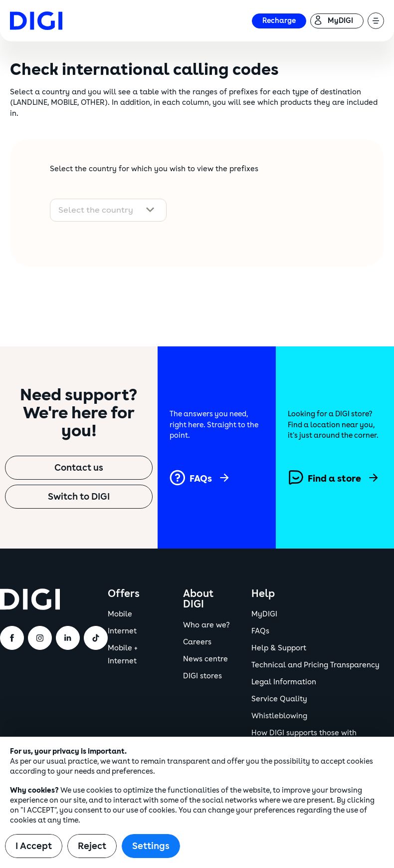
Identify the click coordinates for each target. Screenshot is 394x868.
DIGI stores (202, 676)
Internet (122, 631)
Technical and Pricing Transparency (315, 665)
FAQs (260, 631)
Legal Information (284, 682)
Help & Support (279, 648)
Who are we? (206, 625)
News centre (205, 659)
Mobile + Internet (123, 655)
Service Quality (279, 699)
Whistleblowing (279, 716)
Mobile (120, 614)
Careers (197, 642)
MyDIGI (264, 614)
